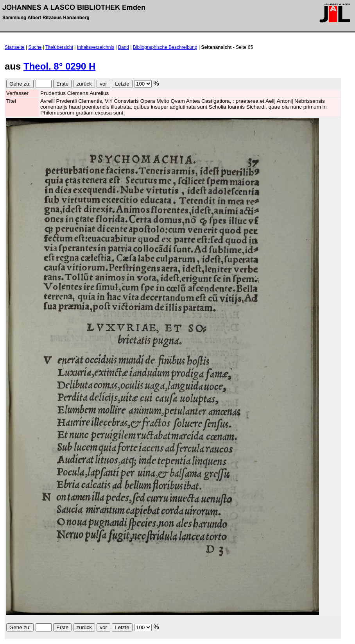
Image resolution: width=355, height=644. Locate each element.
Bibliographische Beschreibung (165, 47)
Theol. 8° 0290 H (59, 66)
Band (124, 47)
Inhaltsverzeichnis (96, 47)
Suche (35, 47)
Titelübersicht (59, 47)
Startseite (15, 47)
